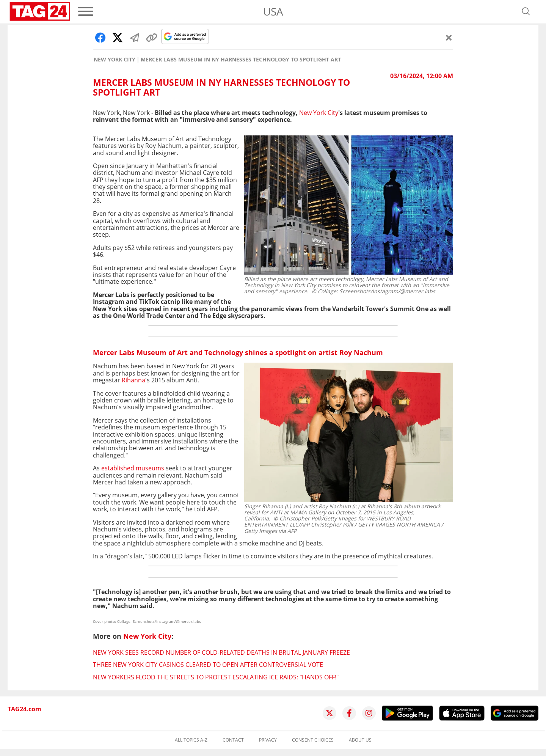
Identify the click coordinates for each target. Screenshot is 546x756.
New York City (115, 60)
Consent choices (313, 740)
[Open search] (526, 11)
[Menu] (86, 11)
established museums (133, 468)
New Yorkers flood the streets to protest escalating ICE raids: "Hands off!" (216, 677)
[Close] (449, 38)
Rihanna (133, 380)
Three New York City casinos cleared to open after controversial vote (208, 665)
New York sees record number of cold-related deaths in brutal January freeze (221, 652)
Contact (233, 740)
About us (360, 740)
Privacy (268, 740)
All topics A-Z (191, 740)
